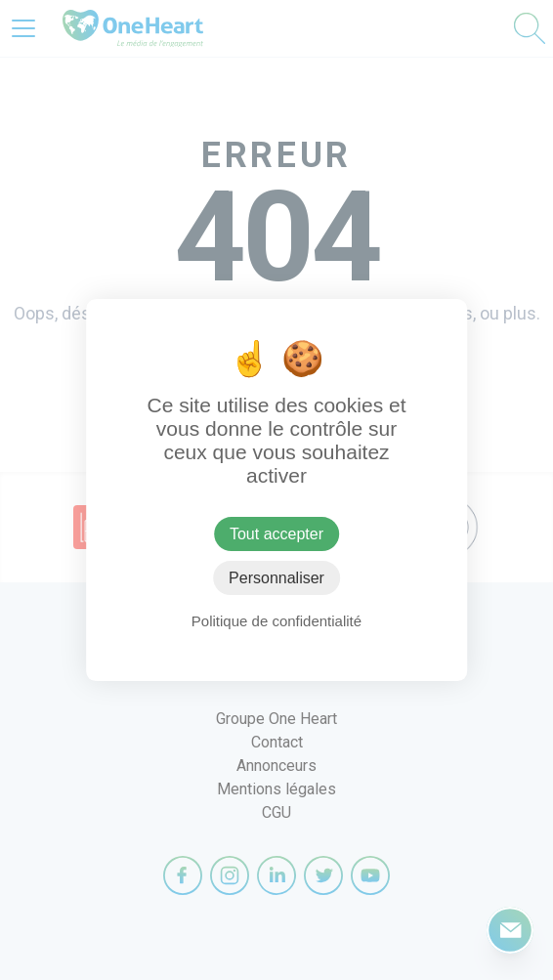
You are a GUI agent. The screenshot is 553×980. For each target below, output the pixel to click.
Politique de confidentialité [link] (276, 621)
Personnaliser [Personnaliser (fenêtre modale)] (276, 578)
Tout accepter (276, 534)
